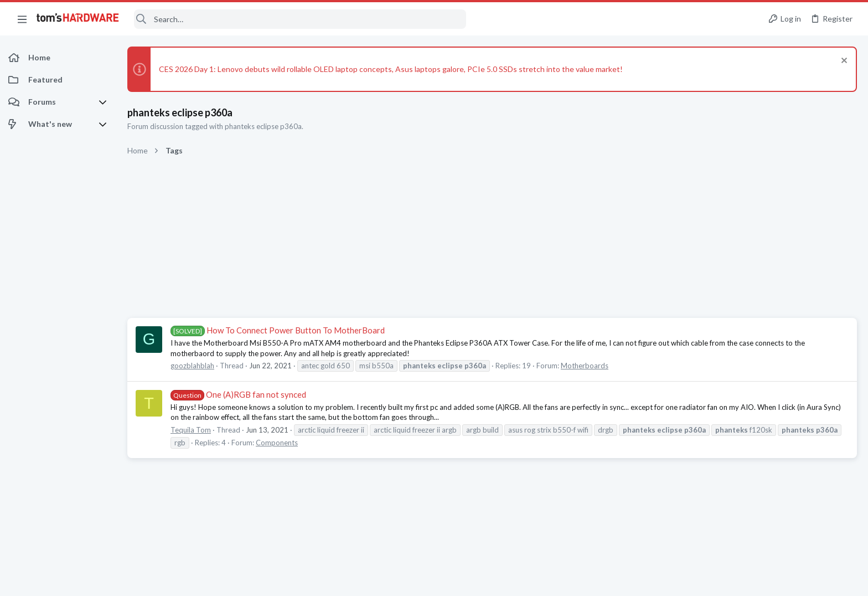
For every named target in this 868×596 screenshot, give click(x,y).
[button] (22, 19)
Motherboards (585, 366)
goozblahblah (192, 366)
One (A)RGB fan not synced (238, 394)
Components (277, 443)
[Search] (300, 19)
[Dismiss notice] (843, 62)
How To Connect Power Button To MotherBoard (278, 330)
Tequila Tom (191, 430)
